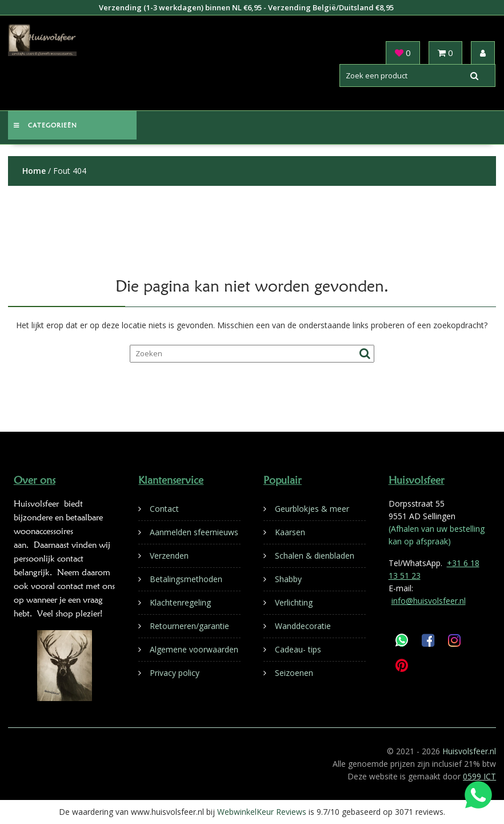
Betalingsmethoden (186, 579)
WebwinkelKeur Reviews (262, 812)
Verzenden (169, 556)
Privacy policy (175, 673)
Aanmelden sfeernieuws (194, 532)
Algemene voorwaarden (194, 649)
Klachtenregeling (180, 602)
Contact (164, 509)
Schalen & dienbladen (315, 556)
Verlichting (294, 602)
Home (34, 171)
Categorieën (45, 125)
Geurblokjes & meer (312, 509)
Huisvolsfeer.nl (469, 751)
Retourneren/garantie (189, 626)
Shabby (288, 579)
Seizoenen (294, 673)
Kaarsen (290, 532)
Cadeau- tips (298, 649)
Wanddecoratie (303, 626)
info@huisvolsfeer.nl (429, 601)
